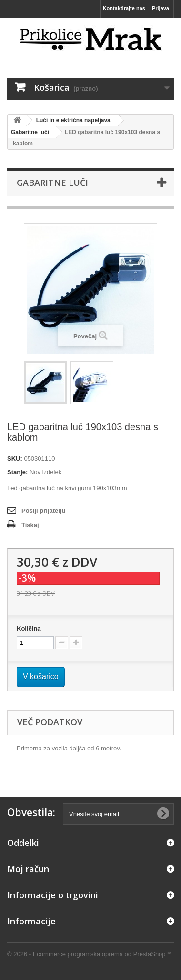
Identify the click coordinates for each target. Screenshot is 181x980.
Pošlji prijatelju (43, 511)
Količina (29, 629)
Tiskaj (30, 525)
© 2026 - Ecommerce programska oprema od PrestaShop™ (90, 954)
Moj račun (28, 869)
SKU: (15, 458)
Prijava (161, 8)
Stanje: (17, 472)
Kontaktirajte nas (124, 8)
